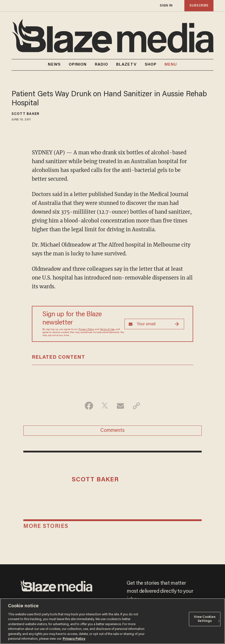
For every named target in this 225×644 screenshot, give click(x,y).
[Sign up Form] (154, 324)
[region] (112, 621)
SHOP (151, 65)
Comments (112, 431)
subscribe (199, 6)
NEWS (54, 65)
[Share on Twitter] (105, 406)
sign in (166, 6)
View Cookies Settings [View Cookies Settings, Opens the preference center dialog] (205, 619)
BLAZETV (126, 65)
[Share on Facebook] (89, 406)
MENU (171, 65)
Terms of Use (107, 330)
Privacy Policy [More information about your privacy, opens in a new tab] (74, 639)
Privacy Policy (86, 330)
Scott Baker (25, 114)
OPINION (78, 65)
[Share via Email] (121, 406)
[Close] (219, 621)
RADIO (102, 65)
